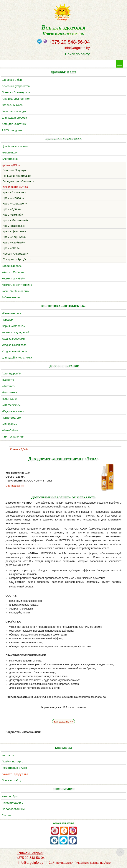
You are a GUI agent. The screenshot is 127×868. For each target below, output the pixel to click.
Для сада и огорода (14, 118)
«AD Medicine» (11, 405)
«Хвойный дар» (12, 266)
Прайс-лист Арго (12, 761)
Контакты (8, 755)
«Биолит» (8, 380)
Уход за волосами (13, 339)
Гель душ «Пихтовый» (17, 176)
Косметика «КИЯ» (13, 278)
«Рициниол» (10, 152)
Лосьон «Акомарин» (16, 254)
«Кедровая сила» (13, 411)
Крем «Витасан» (13, 198)
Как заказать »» (63, 722)
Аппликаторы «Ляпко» (16, 99)
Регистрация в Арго (14, 768)
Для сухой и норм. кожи (17, 357)
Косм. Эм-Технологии (15, 291)
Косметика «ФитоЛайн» (17, 285)
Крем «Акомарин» (14, 192)
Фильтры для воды (14, 111)
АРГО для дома (12, 130)
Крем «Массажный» (16, 220)
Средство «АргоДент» (17, 259)
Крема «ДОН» (11, 165)
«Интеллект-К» (11, 313)
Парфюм (7, 320)
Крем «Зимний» (13, 215)
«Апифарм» (9, 424)
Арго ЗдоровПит (12, 373)
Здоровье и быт (12, 80)
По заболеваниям (13, 809)
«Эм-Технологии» (13, 437)
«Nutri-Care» (10, 399)
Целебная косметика (15, 146)
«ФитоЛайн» (10, 430)
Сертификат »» (15, 486)
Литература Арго (13, 803)
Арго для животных (14, 124)
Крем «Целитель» (14, 231)
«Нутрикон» (9, 392)
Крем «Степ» (11, 248)
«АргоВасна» (10, 159)
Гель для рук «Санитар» (18, 181)
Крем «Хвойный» (14, 242)
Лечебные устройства (16, 86)
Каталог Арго (10, 796)
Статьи (6, 815)
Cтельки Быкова (12, 105)
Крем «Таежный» (14, 226)
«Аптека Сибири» (13, 272)
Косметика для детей (15, 332)
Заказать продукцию (15, 774)
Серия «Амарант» (13, 326)
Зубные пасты (11, 297)
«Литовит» (8, 386)
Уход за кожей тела (14, 345)
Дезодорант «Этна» (15, 187)
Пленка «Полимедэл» (16, 92)
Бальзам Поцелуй (14, 170)
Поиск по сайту (77, 54)
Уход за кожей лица (14, 351)
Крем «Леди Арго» (15, 237)
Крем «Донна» (12, 209)
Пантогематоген (12, 418)
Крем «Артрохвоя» (15, 203)
